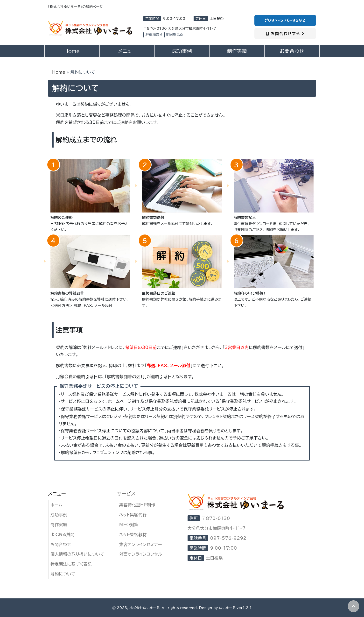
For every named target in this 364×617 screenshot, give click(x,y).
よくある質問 (63, 535)
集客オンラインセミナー (141, 544)
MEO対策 (129, 525)
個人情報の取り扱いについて (77, 554)
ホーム (56, 505)
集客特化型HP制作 (137, 505)
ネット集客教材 (133, 535)
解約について (63, 574)
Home (59, 72)
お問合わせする (285, 34)
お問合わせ (61, 544)
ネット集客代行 (133, 515)
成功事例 (59, 515)
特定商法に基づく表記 (71, 564)
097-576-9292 (285, 20)
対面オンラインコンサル (141, 554)
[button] (353, 606)
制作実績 (59, 525)
